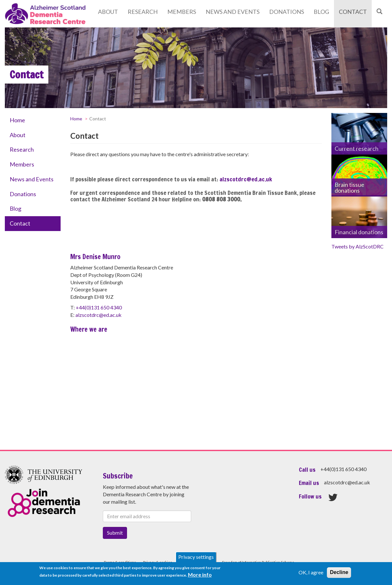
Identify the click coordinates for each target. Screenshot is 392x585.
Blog (321, 12)
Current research (357, 148)
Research (143, 12)
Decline (339, 572)
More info (200, 575)
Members (182, 12)
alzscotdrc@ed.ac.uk (246, 179)
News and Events (233, 12)
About (108, 12)
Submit (115, 533)
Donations (287, 12)
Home (17, 120)
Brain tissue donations (349, 187)
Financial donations (359, 232)
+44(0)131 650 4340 (99, 307)
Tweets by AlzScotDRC (358, 246)
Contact (353, 12)
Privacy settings (196, 557)
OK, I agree (311, 572)
